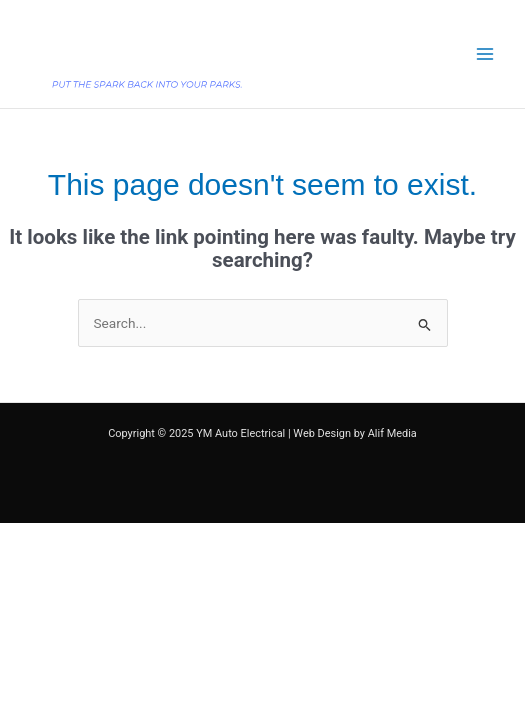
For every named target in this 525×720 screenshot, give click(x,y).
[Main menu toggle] (485, 54)
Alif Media (392, 433)
